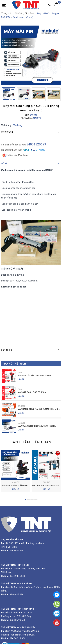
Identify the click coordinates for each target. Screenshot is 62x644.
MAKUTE (21, 423)
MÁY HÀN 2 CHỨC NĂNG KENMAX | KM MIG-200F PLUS (38, 409)
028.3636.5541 (17, 551)
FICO (20, 372)
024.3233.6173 (17, 576)
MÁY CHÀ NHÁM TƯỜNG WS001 (17, 485)
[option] (31, 55)
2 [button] (28, 500)
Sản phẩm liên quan (31, 442)
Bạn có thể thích (15, 364)
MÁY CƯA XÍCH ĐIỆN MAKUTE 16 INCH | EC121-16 (36, 426)
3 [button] (32, 500)
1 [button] (25, 500)
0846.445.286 (16, 594)
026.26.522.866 (17, 638)
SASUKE (46, 482)
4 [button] (36, 500)
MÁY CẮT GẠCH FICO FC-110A (32, 392)
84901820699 (36, 144)
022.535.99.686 (17, 620)
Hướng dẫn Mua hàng (15, 155)
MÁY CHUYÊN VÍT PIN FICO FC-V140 (34, 375)
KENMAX (22, 406)
